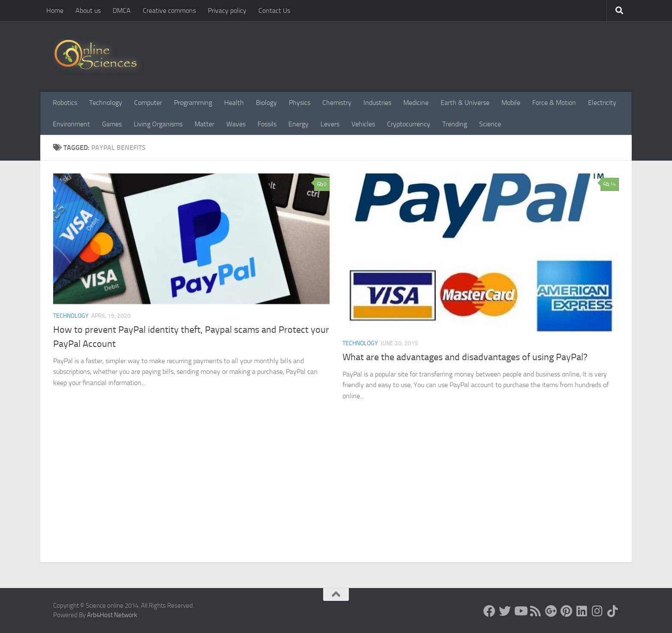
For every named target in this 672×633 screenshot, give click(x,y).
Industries (377, 103)
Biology (266, 103)
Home (55, 10)
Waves (236, 124)
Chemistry (337, 103)
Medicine (416, 103)
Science (490, 124)
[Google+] (551, 611)
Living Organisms (158, 124)
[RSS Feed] (536, 611)
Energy (298, 124)
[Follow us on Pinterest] (567, 611)
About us (88, 10)
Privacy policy (227, 10)
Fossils (267, 124)
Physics (300, 103)
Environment (71, 124)
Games (112, 124)
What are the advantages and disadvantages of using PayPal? (465, 357)
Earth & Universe (465, 103)
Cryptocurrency (409, 124)
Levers (330, 124)
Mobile (511, 103)
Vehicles (363, 124)
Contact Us (274, 10)
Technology (106, 103)
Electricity (602, 103)
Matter (204, 124)
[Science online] (489, 611)
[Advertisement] (336, 498)
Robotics (65, 103)
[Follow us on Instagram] (597, 611)
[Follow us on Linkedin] (582, 611)
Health (234, 103)
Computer (148, 103)
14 (610, 184)
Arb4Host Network (112, 615)
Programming (193, 103)
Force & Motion (554, 103)
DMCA (122, 10)
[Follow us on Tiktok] (613, 611)
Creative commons (169, 10)
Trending (455, 124)
